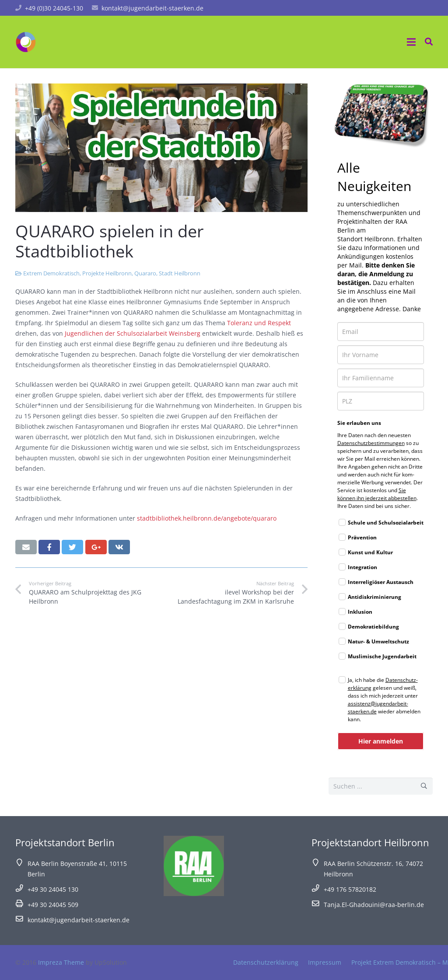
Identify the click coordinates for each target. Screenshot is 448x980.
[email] (381, 332)
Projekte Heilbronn (107, 273)
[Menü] (411, 42)
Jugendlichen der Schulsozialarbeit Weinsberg (132, 333)
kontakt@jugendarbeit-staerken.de (152, 8)
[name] (381, 355)
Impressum (325, 962)
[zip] (381, 401)
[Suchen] (424, 786)
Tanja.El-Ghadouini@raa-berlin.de (374, 905)
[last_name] (381, 378)
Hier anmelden (381, 741)
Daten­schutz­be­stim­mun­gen (371, 443)
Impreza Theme (61, 962)
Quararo (145, 273)
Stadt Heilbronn (180, 273)
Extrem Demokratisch (51, 273)
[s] (381, 786)
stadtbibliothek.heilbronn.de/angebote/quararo (207, 518)
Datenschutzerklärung (266, 962)
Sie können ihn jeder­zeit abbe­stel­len (377, 494)
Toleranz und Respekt (259, 323)
